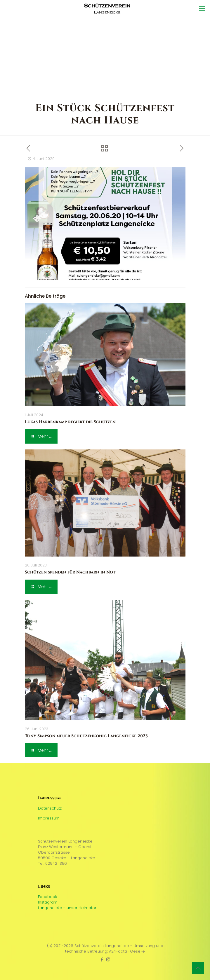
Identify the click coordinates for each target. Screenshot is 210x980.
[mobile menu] (202, 9)
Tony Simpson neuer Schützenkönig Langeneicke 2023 (86, 736)
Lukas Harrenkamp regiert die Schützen (70, 422)
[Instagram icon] (108, 959)
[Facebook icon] (102, 959)
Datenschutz (50, 808)
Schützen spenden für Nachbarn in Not (70, 572)
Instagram (48, 902)
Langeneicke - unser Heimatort (68, 908)
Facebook (47, 897)
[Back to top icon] (198, 968)
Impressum (49, 818)
